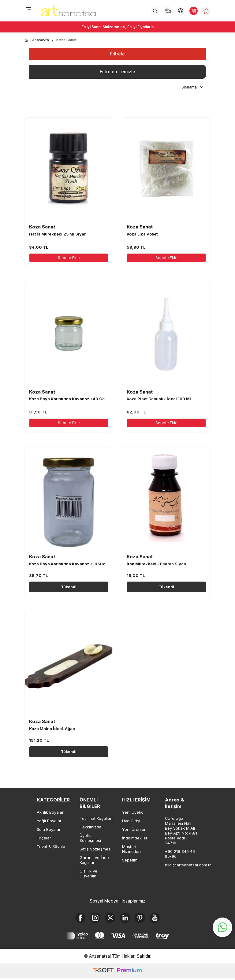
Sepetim (130, 860)
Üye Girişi (131, 821)
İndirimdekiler (135, 838)
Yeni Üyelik (132, 812)
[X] (109, 919)
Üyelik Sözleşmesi (90, 838)
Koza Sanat (42, 227)
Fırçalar (44, 838)
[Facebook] (76, 919)
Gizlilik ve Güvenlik (88, 873)
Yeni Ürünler (134, 829)
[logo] (69, 11)
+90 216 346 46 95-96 (180, 854)
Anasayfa (37, 40)
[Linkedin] (126, 919)
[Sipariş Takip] (168, 11)
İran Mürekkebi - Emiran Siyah (156, 564)
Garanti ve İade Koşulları (94, 860)
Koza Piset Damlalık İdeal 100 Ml (159, 399)
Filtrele (117, 54)
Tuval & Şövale (51, 846)
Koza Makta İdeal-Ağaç (52, 729)
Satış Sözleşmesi (95, 849)
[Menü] (28, 10)
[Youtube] (160, 919)
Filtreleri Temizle (117, 72)
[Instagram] (92, 919)
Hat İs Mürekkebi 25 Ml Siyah (58, 234)
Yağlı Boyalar (49, 821)
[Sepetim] (194, 11)
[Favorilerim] (206, 11)
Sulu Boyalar (49, 829)
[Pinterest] (143, 919)
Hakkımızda (90, 827)
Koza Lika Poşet (142, 234)
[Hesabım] (181, 11)
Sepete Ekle (69, 258)
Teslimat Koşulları (96, 818)
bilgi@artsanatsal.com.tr (182, 865)
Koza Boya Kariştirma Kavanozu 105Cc (67, 564)
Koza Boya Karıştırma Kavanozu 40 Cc (67, 399)
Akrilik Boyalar (50, 812)
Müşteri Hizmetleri (131, 849)
